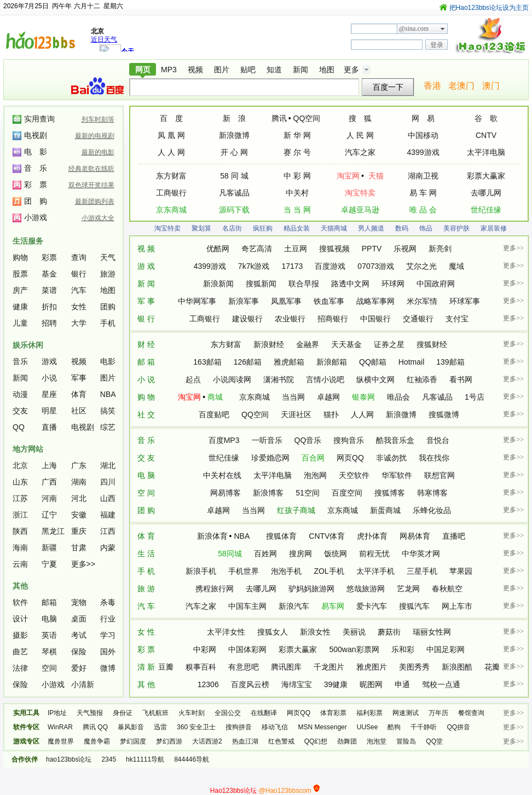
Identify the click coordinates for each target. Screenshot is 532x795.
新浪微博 (234, 135)
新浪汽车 (294, 606)
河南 (49, 498)
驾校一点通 (441, 684)
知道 (274, 70)
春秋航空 (447, 589)
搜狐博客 (390, 493)
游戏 (49, 361)
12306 (208, 684)
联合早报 (304, 284)
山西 (108, 498)
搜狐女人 (273, 632)
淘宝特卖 (360, 193)
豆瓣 (166, 667)
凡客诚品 (234, 193)
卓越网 (328, 397)
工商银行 (171, 193)
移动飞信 (275, 727)
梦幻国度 (133, 741)
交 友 (146, 458)
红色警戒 (281, 741)
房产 (20, 290)
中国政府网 (436, 284)
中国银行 (375, 319)
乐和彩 (403, 649)
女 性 (146, 632)
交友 (20, 411)
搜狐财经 (432, 344)
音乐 (20, 361)
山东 (20, 482)
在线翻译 (264, 713)
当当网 (293, 397)
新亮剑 (440, 249)
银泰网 (363, 397)
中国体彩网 (247, 649)
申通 (402, 684)
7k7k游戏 (254, 266)
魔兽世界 (61, 741)
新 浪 (234, 118)
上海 (49, 465)
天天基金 (346, 344)
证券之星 (389, 344)
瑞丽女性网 (432, 632)
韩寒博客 (432, 493)
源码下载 (234, 210)
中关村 (297, 193)
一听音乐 (267, 440)
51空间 (308, 493)
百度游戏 (330, 266)
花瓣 (492, 667)
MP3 (169, 70)
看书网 (461, 379)
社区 (79, 411)
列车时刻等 (98, 119)
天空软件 (354, 475)
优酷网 (218, 249)
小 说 (146, 379)
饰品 (426, 228)
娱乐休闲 (28, 345)
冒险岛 (406, 741)
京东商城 (171, 210)
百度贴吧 (214, 414)
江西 (108, 531)
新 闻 (146, 284)
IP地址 (57, 713)
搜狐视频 (334, 249)
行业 (108, 619)
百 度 (171, 118)
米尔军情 (422, 301)
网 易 (423, 118)
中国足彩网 (446, 649)
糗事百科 (201, 667)
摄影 (20, 635)
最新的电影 (98, 152)
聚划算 (201, 228)
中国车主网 (247, 606)
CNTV (486, 135)
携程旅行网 (215, 589)
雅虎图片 (372, 667)
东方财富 (171, 176)
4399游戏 (423, 152)
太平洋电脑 (486, 152)
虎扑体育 (372, 536)
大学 (79, 323)
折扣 (49, 307)
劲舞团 (347, 741)
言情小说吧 (325, 379)
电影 (108, 361)
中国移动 (423, 135)
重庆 (79, 531)
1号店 (475, 397)
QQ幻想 (316, 741)
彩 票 (146, 649)
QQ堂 (434, 741)
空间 (49, 668)
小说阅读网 (232, 379)
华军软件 (397, 475)
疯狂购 (263, 228)
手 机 (146, 571)
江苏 (20, 498)
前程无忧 (374, 554)
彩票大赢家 (486, 176)
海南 (20, 548)
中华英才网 (421, 554)
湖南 (79, 482)
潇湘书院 (279, 379)
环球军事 (465, 301)
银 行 (146, 319)
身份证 (123, 713)
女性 (79, 307)
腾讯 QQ (95, 727)
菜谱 (49, 290)
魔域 (456, 266)
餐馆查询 (471, 713)
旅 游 (146, 589)
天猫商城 (334, 228)
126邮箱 (248, 362)
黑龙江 (53, 531)
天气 (108, 257)
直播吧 (454, 536)
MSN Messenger (322, 727)
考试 (79, 635)
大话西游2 (207, 741)
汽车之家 (360, 152)
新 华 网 (297, 135)
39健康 (336, 684)
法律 (20, 668)
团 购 (146, 510)
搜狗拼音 (239, 727)
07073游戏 (376, 266)
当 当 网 (297, 210)
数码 (402, 228)
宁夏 (49, 564)
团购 (108, 307)
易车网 (333, 606)
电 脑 (146, 475)
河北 (79, 498)
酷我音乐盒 (395, 440)
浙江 (20, 515)
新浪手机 (201, 571)
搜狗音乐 (349, 440)
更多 (351, 70)
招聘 (49, 323)
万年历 (438, 713)
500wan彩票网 (354, 649)
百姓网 (265, 554)
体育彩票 (333, 713)
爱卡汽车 (372, 606)
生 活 (146, 554)
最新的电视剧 (95, 136)
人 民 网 (360, 135)
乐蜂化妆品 (432, 510)
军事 (79, 378)
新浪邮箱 (332, 362)
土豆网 (296, 249)
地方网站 (28, 449)
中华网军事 (197, 301)
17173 (292, 266)
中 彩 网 (297, 176)
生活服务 (28, 241)
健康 (20, 307)
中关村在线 (222, 475)
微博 (108, 668)
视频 (195, 70)
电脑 (49, 619)
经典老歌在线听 (91, 169)
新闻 (300, 70)
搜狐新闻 (261, 284)
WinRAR (60, 727)
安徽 (79, 515)
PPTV (372, 249)
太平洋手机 (375, 571)
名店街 (232, 228)
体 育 (146, 536)
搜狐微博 (444, 414)
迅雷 (160, 727)
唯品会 (398, 397)
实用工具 (26, 713)
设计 (20, 619)
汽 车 (146, 606)
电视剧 (83, 427)
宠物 (79, 602)
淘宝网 (348, 176)
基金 (49, 274)
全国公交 (228, 713)
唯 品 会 (423, 210)
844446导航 (192, 759)
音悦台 (438, 440)
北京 (20, 465)
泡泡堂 (377, 741)
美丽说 (354, 632)
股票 (20, 274)
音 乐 (146, 440)
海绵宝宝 (297, 684)
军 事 (146, 301)
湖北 (108, 465)
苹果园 (461, 571)
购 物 (146, 397)
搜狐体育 (281, 536)
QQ (19, 427)
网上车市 (457, 606)
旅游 (108, 274)
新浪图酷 (457, 667)
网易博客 (225, 493)
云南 (20, 564)
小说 (49, 378)
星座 (49, 394)
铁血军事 (329, 301)
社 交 (146, 414)
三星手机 (422, 571)
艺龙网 (408, 589)
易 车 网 (423, 193)
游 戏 (146, 266)
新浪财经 (269, 344)
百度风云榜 (250, 684)
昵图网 (371, 684)
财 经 (146, 344)
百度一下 (388, 87)
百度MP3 (224, 440)
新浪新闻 (218, 284)
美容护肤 (456, 228)
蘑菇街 (389, 632)
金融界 (308, 344)
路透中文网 (350, 284)
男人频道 (371, 228)
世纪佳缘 (486, 210)
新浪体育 (212, 536)
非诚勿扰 (391, 458)
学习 (108, 635)
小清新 (83, 684)
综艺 (108, 427)
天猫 (376, 176)
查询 (79, 257)
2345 (109, 759)
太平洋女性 (226, 632)
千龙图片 (329, 667)
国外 (108, 652)
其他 (20, 586)
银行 (79, 274)
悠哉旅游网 (366, 589)
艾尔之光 (421, 266)
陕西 (20, 531)
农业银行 (290, 319)
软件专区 (26, 727)
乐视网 (405, 249)
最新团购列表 (95, 201)
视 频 (146, 249)
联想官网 (440, 475)
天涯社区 (296, 414)
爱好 (79, 668)
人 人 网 (171, 152)
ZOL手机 (329, 571)
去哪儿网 (486, 193)
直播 (49, 427)
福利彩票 (369, 713)
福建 (108, 515)
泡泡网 (315, 475)
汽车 (79, 290)
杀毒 (108, 602)
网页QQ (350, 458)
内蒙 (108, 548)
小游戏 (53, 684)
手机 (108, 323)
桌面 (79, 619)
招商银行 (333, 319)
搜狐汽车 (414, 606)
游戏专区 (26, 741)
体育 (79, 394)
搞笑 (108, 411)
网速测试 (406, 713)
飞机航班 (155, 713)
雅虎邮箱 (289, 362)
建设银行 (247, 319)
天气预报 (90, 713)
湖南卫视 (423, 176)
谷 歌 (486, 118)
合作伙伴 (25, 759)
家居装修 (494, 228)
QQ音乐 (308, 440)
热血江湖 (245, 741)
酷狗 (394, 727)
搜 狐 (360, 118)
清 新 (146, 667)
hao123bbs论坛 (69, 759)
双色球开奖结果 (91, 185)
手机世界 (244, 571)
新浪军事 (244, 301)
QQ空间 (307, 118)
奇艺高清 (257, 249)
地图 (327, 70)
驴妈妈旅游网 (311, 589)
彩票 (49, 257)
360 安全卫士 (196, 727)
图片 (222, 70)
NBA (108, 394)
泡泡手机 (286, 571)
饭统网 (336, 554)
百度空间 (347, 493)
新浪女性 (315, 632)
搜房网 (300, 554)
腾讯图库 (286, 667)
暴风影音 (131, 727)
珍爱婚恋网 (270, 458)
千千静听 (424, 727)
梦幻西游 (169, 741)
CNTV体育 (327, 536)
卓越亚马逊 (360, 210)
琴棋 (49, 652)
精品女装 (297, 228)
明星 (49, 411)
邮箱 (49, 602)
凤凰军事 (286, 301)
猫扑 (331, 414)
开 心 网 (234, 152)
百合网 (313, 458)
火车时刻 (192, 713)
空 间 (146, 493)
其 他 (146, 684)
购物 (20, 257)
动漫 (20, 394)
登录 (437, 45)
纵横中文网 (375, 379)
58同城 (230, 554)
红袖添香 (422, 379)
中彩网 (205, 649)
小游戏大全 (98, 218)
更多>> (83, 564)
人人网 (362, 414)
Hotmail (411, 362)
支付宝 (457, 319)
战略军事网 (375, 301)
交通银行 (418, 319)
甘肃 (79, 548)
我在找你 (434, 458)
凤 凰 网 (171, 135)
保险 (79, 652)
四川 (108, 482)
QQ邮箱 (373, 362)
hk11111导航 (145, 759)
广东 (79, 465)
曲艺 (20, 652)
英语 (49, 635)
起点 (193, 379)
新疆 (49, 548)
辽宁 (49, 515)
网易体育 (415, 536)
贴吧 (248, 70)
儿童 (20, 323)
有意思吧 (244, 667)
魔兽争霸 (97, 741)
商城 (215, 397)
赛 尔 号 (297, 152)
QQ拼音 (458, 727)
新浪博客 (268, 493)
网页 (143, 70)
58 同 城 (234, 176)
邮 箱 (146, 362)
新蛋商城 (385, 510)
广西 (49, 482)
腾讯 (279, 118)
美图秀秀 (414, 667)
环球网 (393, 284)
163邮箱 (207, 362)
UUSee (368, 727)
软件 (20, 602)
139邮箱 (450, 362)
